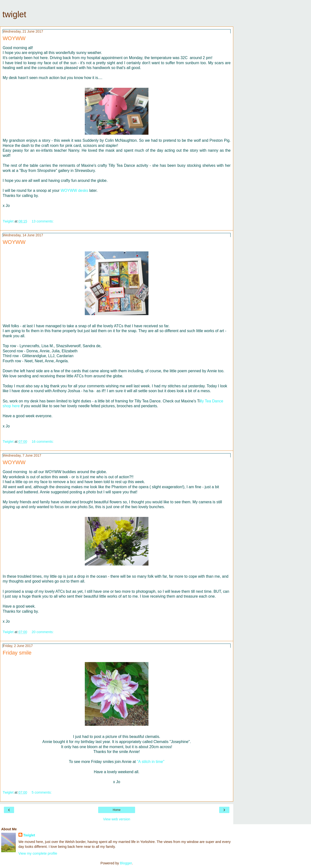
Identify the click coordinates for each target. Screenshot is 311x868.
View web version (117, 819)
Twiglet (29, 835)
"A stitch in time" (151, 762)
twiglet (14, 14)
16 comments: (43, 442)
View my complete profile (38, 853)
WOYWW (14, 38)
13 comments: (43, 221)
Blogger (126, 863)
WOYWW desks (74, 190)
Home (117, 810)
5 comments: (42, 792)
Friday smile (17, 653)
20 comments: (43, 632)
